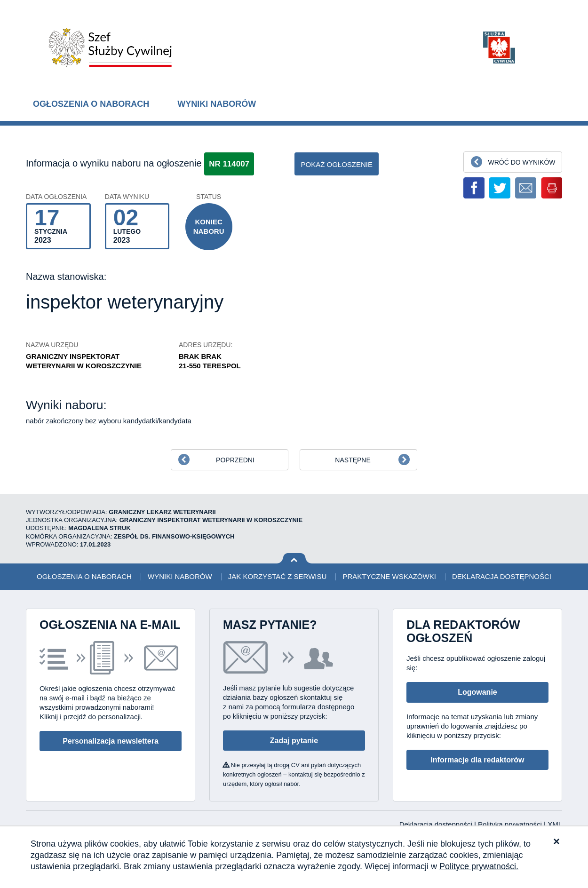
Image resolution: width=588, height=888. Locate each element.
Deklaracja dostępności (502, 576)
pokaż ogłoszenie (337, 164)
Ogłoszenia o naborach (91, 104)
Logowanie (477, 692)
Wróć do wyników (521, 162)
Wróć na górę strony (294, 559)
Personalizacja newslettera (111, 741)
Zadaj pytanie (294, 741)
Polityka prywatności (511, 824)
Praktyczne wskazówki (389, 576)
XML (555, 824)
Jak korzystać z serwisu (277, 576)
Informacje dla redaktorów (477, 760)
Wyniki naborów (217, 104)
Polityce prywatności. (479, 866)
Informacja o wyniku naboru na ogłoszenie (114, 163)
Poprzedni (235, 460)
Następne (353, 460)
